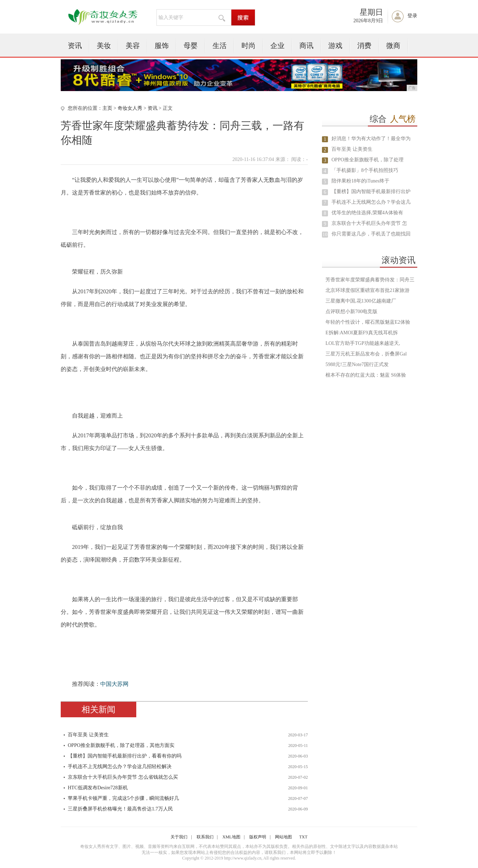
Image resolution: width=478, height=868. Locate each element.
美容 (133, 46)
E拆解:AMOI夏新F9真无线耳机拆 (362, 333)
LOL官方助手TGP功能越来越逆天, (363, 343)
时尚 (249, 46)
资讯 (75, 46)
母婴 (191, 46)
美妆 (104, 46)
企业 (277, 46)
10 (325, 235)
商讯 (306, 46)
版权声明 (258, 837)
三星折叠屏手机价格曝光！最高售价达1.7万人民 (120, 809)
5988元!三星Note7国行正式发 (357, 364)
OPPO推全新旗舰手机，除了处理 (368, 160)
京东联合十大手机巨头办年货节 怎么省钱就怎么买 (123, 777)
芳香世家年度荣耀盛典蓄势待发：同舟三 (370, 280)
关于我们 (179, 837)
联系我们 (205, 837)
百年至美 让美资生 (88, 735)
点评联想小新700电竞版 (351, 312)
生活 (220, 46)
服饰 (162, 46)
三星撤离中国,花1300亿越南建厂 (361, 301)
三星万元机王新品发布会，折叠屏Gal (366, 354)
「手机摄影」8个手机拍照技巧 (365, 170)
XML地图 (231, 837)
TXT (303, 837)
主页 (107, 108)
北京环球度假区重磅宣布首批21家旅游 (368, 290)
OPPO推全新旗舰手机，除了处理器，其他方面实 (121, 745)
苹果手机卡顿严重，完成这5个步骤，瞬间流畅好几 (123, 798)
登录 (412, 16)
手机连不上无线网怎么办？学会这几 (371, 202)
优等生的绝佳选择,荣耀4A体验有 (367, 213)
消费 (364, 46)
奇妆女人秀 (130, 108)
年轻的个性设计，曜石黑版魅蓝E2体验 (368, 322)
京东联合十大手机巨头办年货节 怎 (369, 223)
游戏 (335, 46)
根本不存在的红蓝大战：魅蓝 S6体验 (366, 375)
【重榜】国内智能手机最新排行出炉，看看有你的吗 (125, 756)
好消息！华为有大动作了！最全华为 (371, 139)
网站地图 (283, 837)
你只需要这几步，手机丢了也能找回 (371, 234)
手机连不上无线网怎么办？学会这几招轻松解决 (120, 767)
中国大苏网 (114, 684)
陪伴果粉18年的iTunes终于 (360, 181)
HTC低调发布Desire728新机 (98, 788)
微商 (393, 46)
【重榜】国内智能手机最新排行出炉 (371, 191)
